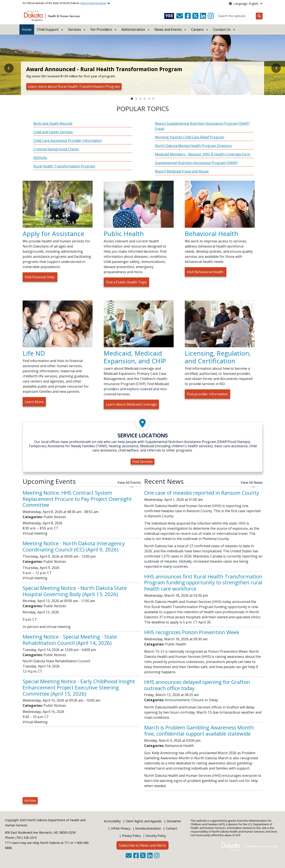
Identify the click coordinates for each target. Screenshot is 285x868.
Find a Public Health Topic (126, 282)
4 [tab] (145, 99)
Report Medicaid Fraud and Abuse (182, 171)
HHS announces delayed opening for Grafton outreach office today (197, 685)
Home (27, 29)
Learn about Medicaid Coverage (131, 404)
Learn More (34, 402)
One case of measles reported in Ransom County (202, 493)
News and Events (168, 29)
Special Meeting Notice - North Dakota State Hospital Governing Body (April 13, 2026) (75, 591)
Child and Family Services (53, 132)
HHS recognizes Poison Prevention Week (192, 632)
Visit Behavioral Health (206, 272)
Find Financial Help (40, 277)
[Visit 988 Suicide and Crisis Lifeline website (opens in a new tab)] (169, 16)
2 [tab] (136, 99)
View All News (252, 482)
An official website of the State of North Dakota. (64, 3)
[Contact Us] (180, 16)
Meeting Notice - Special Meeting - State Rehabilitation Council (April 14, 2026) (70, 640)
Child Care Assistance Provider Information (68, 141)
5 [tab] (149, 99)
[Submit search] (259, 16)
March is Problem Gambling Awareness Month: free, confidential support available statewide (200, 730)
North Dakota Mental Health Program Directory (193, 146)
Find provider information (207, 394)
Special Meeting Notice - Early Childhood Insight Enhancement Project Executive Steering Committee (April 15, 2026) (79, 687)
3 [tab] (140, 99)
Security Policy (156, 836)
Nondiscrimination (148, 828)
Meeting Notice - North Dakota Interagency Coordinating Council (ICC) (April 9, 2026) (74, 546)
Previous (9, 68)
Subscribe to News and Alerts (142, 845)
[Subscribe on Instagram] (211, 16)
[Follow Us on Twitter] (195, 16)
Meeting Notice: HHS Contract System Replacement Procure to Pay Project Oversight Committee (77, 499)
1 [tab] (132, 99)
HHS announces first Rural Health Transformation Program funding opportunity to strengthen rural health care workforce (203, 583)
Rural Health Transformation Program (64, 166)
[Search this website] (236, 16)
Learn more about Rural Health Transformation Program (74, 87)
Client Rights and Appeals (144, 821)
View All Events (129, 482)
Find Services (142, 462)
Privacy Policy (131, 836)
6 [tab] (153, 99)
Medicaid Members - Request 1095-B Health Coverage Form (203, 154)
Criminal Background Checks (56, 149)
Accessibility (112, 821)
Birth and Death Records (53, 123)
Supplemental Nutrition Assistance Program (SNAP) (196, 163)
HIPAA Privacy (121, 828)
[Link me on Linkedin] (203, 16)
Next (276, 68)
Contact (171, 828)
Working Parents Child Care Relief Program (190, 137)
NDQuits (40, 158)
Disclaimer (174, 821)
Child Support (48, 29)
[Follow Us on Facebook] (188, 16)
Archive (30, 801)
